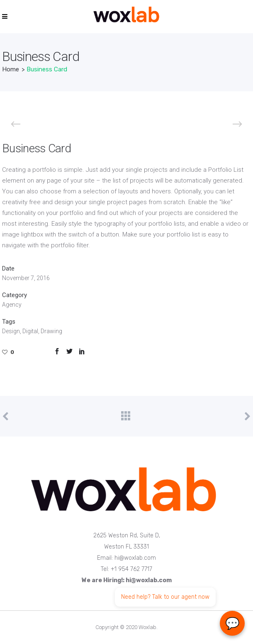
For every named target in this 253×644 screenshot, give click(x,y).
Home (11, 69)
